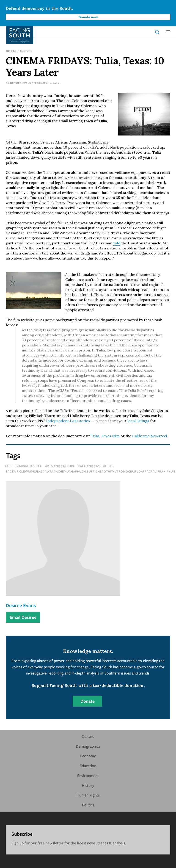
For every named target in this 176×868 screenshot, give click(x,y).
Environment (88, 775)
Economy (88, 756)
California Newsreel (150, 436)
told (117, 243)
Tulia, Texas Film (105, 436)
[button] (168, 32)
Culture (26, 51)
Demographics (88, 746)
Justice (11, 51)
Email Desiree (23, 617)
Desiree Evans (21, 83)
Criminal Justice (28, 466)
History (88, 785)
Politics (88, 805)
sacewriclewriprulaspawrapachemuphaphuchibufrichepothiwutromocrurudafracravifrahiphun (90, 471)
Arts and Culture (60, 466)
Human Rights (88, 795)
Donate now (88, 17)
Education (88, 766)
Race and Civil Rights (96, 466)
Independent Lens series (68, 421)
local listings (138, 421)
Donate (88, 701)
